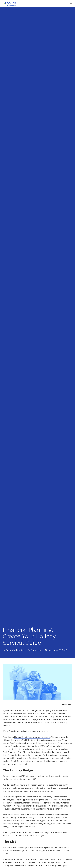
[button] (71, 4)
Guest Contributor (15, 650)
